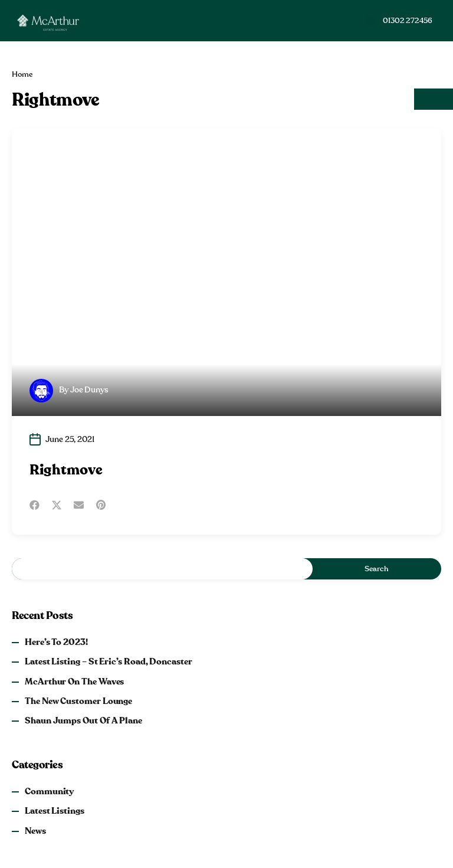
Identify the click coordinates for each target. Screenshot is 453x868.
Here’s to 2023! (56, 642)
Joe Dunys (89, 390)
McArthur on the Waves (74, 682)
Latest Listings (55, 811)
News (35, 831)
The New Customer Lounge (78, 701)
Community (49, 792)
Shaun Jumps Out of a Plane (83, 721)
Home (22, 75)
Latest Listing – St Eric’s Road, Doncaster (109, 662)
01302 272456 (408, 21)
